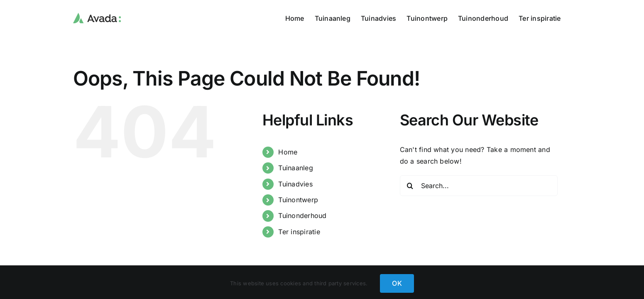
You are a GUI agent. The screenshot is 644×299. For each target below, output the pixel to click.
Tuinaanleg (295, 168)
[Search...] (479, 186)
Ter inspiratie (299, 232)
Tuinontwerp (298, 200)
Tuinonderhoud (302, 216)
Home (288, 152)
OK (397, 283)
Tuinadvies (295, 184)
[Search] (410, 186)
